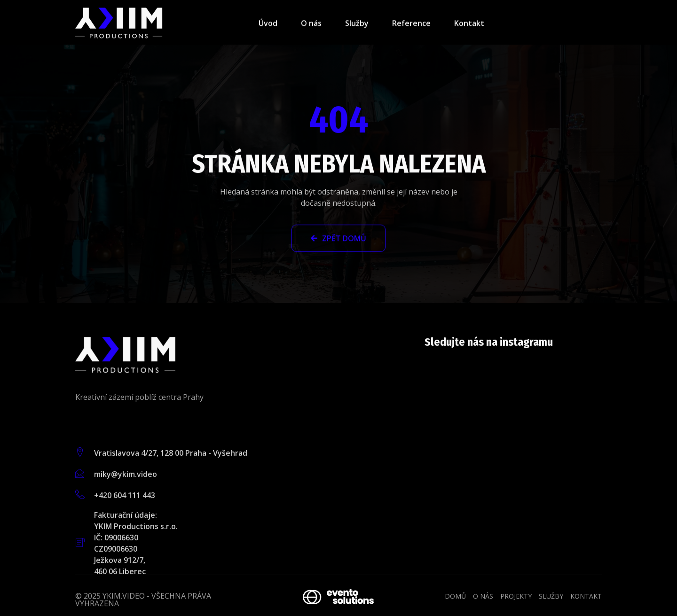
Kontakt (469, 26)
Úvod (268, 26)
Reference (411, 26)
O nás (311, 26)
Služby (357, 26)
